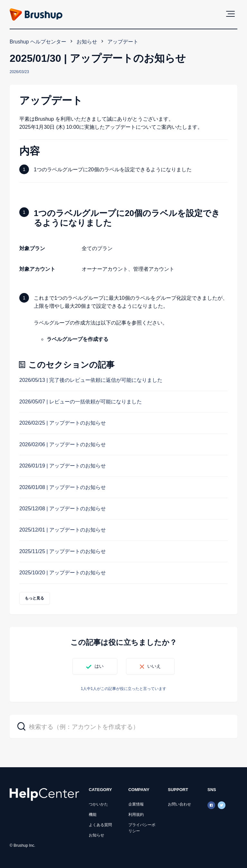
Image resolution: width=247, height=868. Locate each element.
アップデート (123, 42)
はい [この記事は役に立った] (99, 666)
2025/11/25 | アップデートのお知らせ (63, 551)
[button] (230, 14)
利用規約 (136, 815)
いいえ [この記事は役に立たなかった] (154, 666)
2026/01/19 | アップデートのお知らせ (63, 466)
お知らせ (87, 42)
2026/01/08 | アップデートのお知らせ (63, 487)
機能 (93, 815)
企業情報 (136, 804)
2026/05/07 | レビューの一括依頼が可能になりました (81, 402)
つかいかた (98, 804)
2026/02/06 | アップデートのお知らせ (63, 444)
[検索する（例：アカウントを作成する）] (123, 726)
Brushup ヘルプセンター (38, 42)
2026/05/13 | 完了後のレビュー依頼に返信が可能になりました (91, 380)
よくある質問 (100, 825)
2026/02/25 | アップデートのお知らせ (63, 423)
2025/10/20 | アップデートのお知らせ (63, 573)
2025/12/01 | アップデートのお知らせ (63, 530)
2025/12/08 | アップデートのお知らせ (63, 509)
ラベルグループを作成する (78, 339)
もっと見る (35, 598)
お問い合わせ (179, 804)
